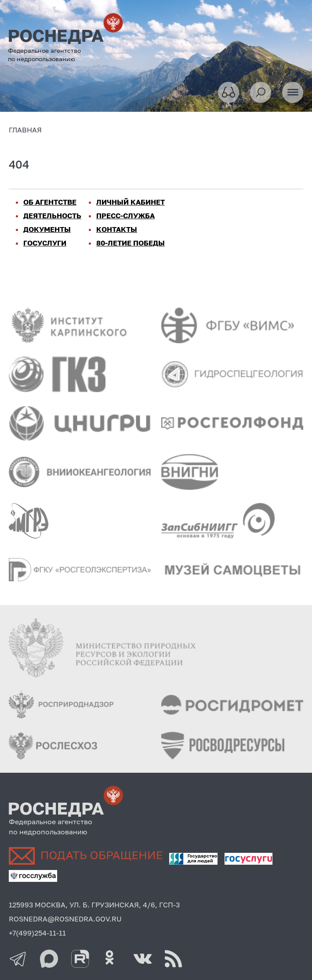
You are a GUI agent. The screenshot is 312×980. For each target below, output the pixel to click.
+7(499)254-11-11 (37, 933)
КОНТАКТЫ (117, 229)
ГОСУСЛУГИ (45, 243)
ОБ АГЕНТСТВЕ (50, 202)
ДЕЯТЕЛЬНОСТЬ (52, 216)
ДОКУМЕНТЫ (47, 229)
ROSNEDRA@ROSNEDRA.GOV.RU (65, 919)
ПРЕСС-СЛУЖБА (125, 216)
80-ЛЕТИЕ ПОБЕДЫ (131, 243)
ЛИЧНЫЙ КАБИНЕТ (131, 202)
